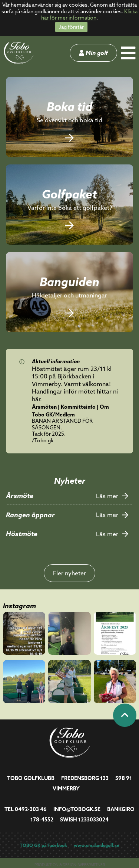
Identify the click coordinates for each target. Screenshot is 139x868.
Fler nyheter (69, 573)
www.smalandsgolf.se (97, 845)
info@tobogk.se (77, 809)
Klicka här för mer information (89, 15)
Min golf (93, 53)
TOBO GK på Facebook (43, 845)
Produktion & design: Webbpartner (70, 865)
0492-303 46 (31, 809)
